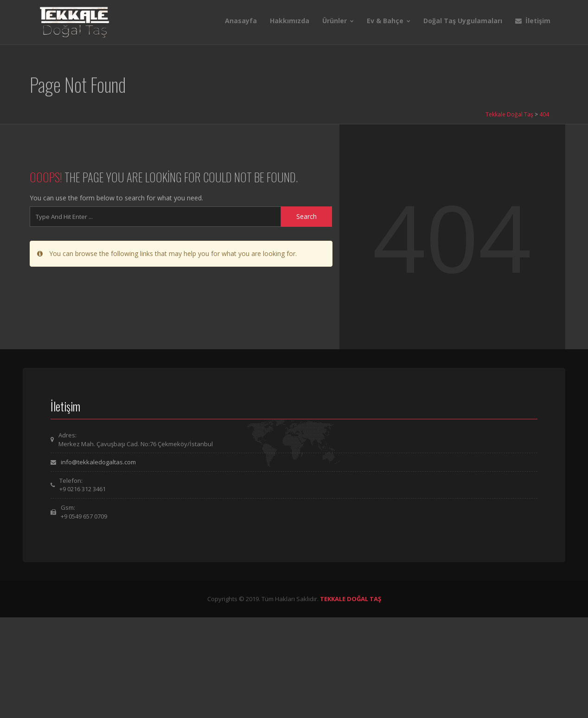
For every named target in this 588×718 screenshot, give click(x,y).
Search (307, 216)
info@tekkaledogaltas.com (98, 462)
